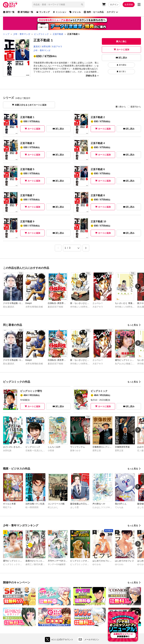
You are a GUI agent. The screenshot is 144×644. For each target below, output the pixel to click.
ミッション (59, 12)
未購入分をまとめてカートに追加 (29, 105)
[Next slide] (138, 286)
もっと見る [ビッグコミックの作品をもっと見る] (134, 382)
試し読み (121, 58)
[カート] (104, 5)
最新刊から (136, 107)
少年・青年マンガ (42, 50)
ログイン (114, 5)
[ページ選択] (72, 248)
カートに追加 (121, 50)
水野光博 (46, 47)
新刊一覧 (9, 12)
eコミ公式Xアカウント (60, 639)
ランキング (43, 12)
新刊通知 (121, 65)
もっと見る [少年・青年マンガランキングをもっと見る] (134, 525)
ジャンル (75, 12)
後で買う (121, 72)
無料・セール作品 (94, 12)
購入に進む (121, 41)
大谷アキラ (57, 47)
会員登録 (129, 5)
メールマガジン (88, 639)
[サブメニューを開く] (139, 5)
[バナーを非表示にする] (137, 612)
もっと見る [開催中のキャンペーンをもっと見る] (134, 582)
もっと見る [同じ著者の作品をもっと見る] (134, 325)
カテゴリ (112, 12)
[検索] (82, 5)
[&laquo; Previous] (58, 248)
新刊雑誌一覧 (25, 12)
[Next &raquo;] (86, 248)
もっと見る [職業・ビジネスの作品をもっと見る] (134, 469)
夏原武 (37, 47)
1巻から (122, 107)
